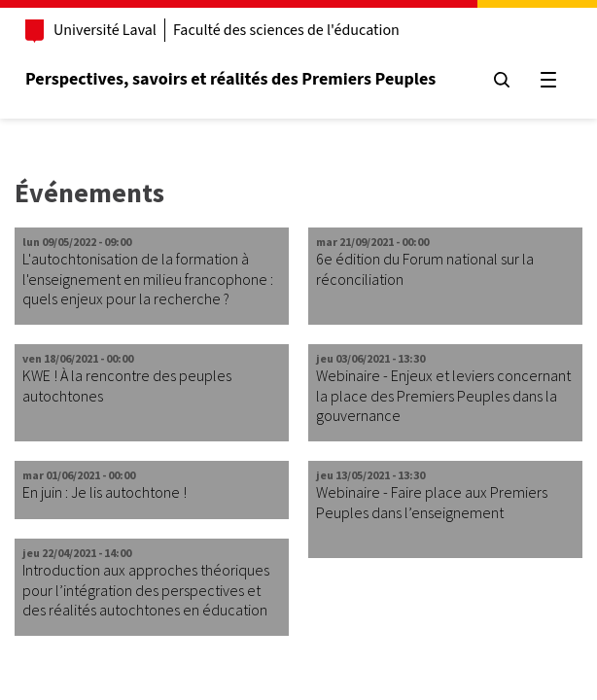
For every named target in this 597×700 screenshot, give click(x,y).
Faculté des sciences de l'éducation (286, 30)
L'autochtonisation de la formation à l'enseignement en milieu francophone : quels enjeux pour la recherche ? (148, 279)
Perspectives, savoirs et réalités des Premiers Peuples (230, 79)
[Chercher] (502, 80)
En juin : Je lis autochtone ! (105, 492)
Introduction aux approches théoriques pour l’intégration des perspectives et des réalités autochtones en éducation (146, 590)
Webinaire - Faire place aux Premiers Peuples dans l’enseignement (432, 502)
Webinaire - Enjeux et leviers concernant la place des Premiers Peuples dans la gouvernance (443, 395)
